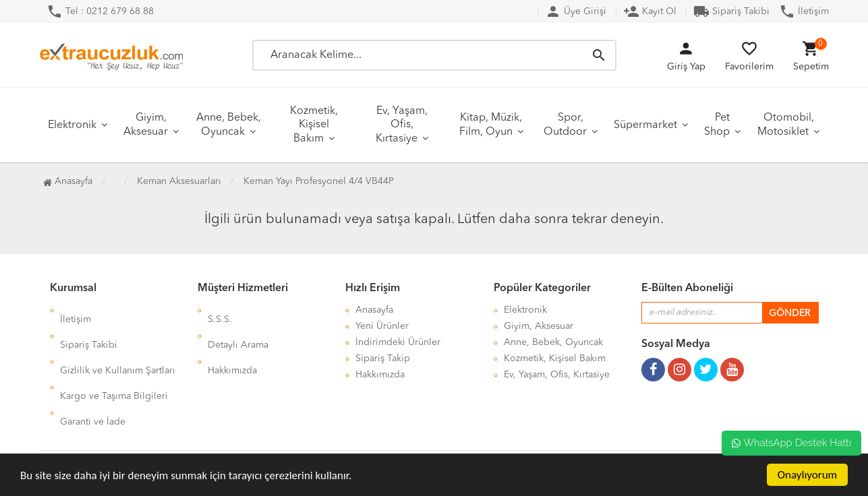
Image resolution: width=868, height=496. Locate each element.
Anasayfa (68, 181)
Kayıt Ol (650, 11)
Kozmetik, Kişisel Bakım (314, 125)
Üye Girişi (576, 11)
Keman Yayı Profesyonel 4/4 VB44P (319, 181)
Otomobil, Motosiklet (786, 125)
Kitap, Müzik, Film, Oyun (491, 125)
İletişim (804, 11)
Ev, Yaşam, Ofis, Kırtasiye (402, 125)
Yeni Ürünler (382, 326)
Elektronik (72, 125)
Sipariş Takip (383, 359)
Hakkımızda (232, 342)
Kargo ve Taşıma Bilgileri (114, 359)
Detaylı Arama (238, 326)
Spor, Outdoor (565, 125)
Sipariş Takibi (731, 11)
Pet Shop (717, 125)
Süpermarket (645, 125)
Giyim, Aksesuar (146, 125)
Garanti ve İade (93, 375)
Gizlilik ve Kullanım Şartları (118, 342)
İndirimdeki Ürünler (398, 342)
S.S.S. (220, 310)
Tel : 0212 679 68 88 (100, 11)
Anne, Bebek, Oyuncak (229, 125)
